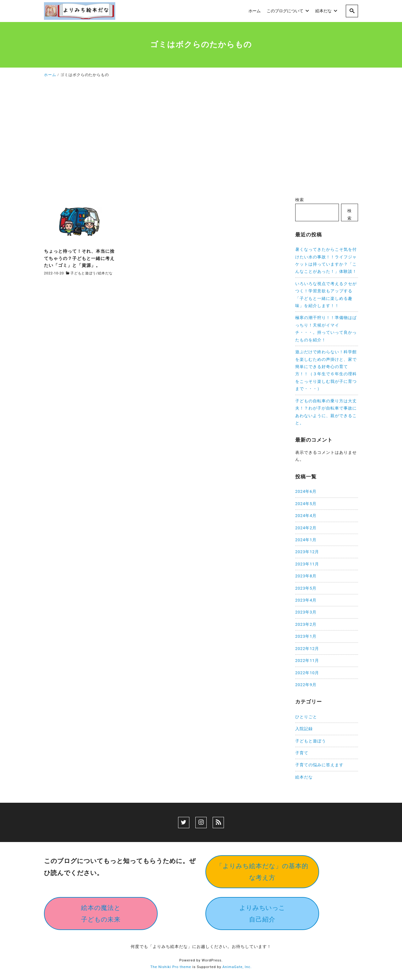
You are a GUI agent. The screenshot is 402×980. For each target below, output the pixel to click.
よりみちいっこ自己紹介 (262, 914)
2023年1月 (306, 636)
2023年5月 (306, 588)
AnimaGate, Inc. (237, 967)
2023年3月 (306, 612)
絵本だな (105, 273)
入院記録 (304, 729)
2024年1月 (306, 540)
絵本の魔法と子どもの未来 (101, 914)
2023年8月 (306, 576)
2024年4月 (306, 516)
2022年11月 (307, 661)
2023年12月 (307, 552)
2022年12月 (307, 649)
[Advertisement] (201, 139)
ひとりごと (306, 717)
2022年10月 (307, 673)
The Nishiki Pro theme (171, 967)
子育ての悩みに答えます (319, 765)
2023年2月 (306, 624)
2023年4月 (306, 600)
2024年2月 (306, 528)
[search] (352, 11)
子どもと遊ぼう (83, 273)
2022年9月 (306, 685)
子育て (302, 753)
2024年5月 (306, 504)
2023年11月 (307, 564)
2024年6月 (306, 491)
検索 (300, 200)
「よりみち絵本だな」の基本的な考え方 (262, 872)
